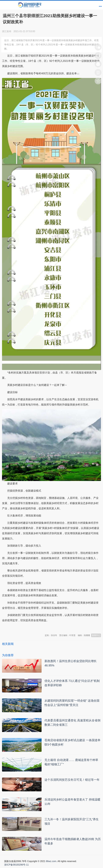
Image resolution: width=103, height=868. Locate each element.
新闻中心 (96, 635)
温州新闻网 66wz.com (28, 628)
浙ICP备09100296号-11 (16, 865)
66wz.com (51, 861)
